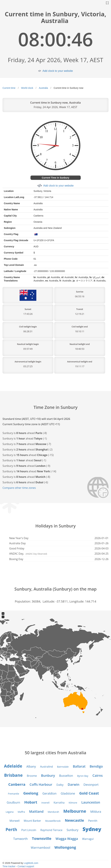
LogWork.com (31, 863)
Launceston (91, 802)
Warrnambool (41, 848)
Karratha (59, 803)
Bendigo (96, 766)
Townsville (42, 838)
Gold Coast (89, 793)
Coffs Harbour (41, 784)
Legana (10, 812)
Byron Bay (83, 776)
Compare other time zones (19, 488)
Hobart (31, 802)
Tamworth (20, 839)
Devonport (91, 785)
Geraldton (49, 793)
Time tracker (9, 866)
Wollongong (65, 847)
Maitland (36, 811)
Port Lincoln (29, 830)
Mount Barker (32, 821)
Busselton (66, 776)
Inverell (45, 803)
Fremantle (13, 794)
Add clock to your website (58, 71)
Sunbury (72, 830)
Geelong (31, 793)
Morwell (15, 821)
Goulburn (13, 802)
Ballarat (79, 766)
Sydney (92, 829)
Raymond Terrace (51, 830)
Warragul (88, 839)
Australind (46, 767)
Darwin (73, 784)
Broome (32, 776)
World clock (27, 88)
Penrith (93, 821)
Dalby (60, 785)
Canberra (17, 784)
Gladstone (68, 793)
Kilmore (73, 803)
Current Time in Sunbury (56, 178)
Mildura (96, 812)
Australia (43, 88)
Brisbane (13, 775)
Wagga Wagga (67, 839)
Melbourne (75, 811)
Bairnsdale (63, 767)
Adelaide (13, 766)
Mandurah (53, 812)
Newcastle (74, 820)
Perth (11, 829)
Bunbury (48, 775)
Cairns (98, 775)
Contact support (26, 866)
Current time (9, 88)
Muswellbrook (53, 821)
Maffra (21, 812)
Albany (31, 766)
